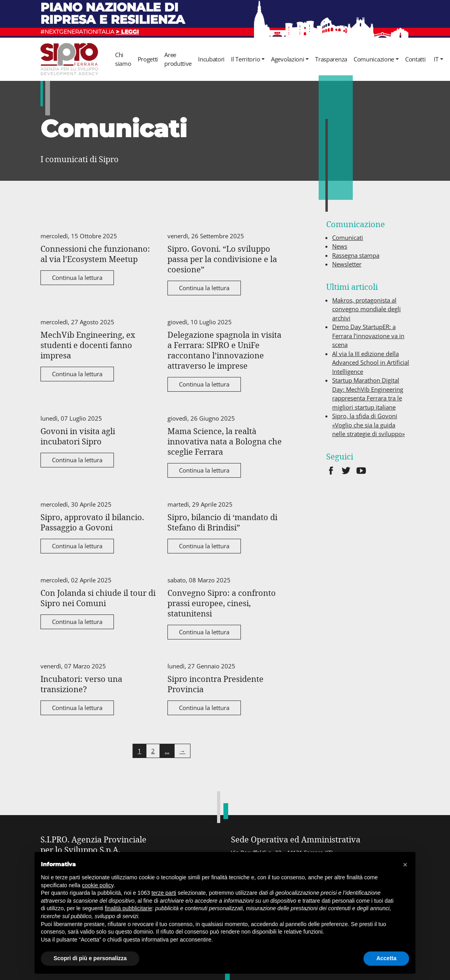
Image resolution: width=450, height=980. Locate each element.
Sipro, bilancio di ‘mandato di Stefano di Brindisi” (222, 522)
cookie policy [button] (98, 885)
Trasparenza (331, 59)
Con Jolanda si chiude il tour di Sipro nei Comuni (98, 598)
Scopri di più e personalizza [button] (90, 958)
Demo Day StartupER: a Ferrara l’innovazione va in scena (368, 336)
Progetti (148, 59)
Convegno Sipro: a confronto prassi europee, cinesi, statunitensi (222, 603)
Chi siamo (123, 59)
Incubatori (211, 59)
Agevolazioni (287, 59)
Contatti (415, 59)
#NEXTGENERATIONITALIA (90, 32)
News (340, 246)
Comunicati (348, 237)
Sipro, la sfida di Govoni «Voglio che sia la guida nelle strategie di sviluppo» (368, 425)
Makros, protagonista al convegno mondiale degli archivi (366, 309)
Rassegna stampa (356, 255)
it (436, 59)
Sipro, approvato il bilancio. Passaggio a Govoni (92, 522)
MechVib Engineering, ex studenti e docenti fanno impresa (88, 345)
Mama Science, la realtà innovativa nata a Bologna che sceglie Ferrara (225, 441)
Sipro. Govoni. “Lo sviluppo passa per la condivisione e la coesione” (222, 259)
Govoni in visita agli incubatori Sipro (78, 436)
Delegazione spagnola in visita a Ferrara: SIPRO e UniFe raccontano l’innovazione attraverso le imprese (224, 350)
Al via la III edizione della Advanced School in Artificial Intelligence (371, 363)
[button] (405, 865)
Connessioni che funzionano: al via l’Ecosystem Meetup (95, 254)
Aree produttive (178, 59)
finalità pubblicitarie (128, 908)
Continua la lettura (77, 278)
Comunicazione (374, 59)
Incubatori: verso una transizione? (81, 684)
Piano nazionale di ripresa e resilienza (113, 13)
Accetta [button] (386, 958)
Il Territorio (245, 59)
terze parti (164, 893)
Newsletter (347, 264)
